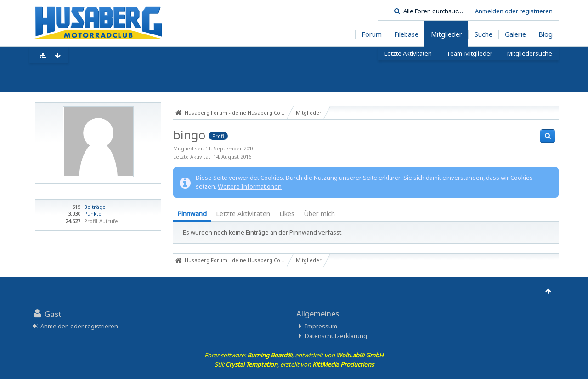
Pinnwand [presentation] (192, 214)
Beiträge (95, 207)
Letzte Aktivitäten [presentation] (243, 214)
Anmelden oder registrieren (514, 11)
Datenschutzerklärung (336, 336)
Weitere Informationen (250, 186)
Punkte (93, 214)
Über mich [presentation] (319, 214)
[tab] (192, 215)
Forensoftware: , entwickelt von (294, 355)
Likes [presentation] (287, 214)
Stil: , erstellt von (294, 364)
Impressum (321, 326)
